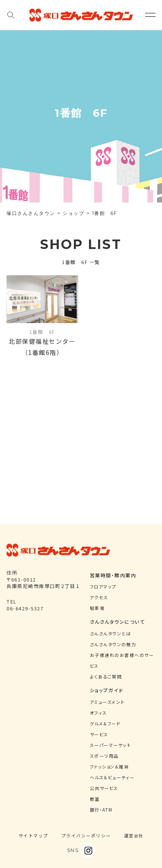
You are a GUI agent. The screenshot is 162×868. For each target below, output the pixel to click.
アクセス (99, 597)
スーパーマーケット (111, 745)
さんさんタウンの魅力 (113, 644)
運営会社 (134, 835)
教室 (95, 799)
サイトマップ (33, 835)
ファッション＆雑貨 (110, 767)
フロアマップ (103, 586)
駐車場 (97, 608)
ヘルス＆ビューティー (112, 777)
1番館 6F (42, 332)
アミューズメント (107, 702)
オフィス (98, 713)
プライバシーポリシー (86, 835)
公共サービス (104, 788)
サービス (99, 734)
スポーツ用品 (104, 756)
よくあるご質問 (106, 677)
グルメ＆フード (105, 723)
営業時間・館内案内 (113, 575)
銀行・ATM (101, 810)
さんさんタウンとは (111, 633)
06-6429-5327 (25, 608)
